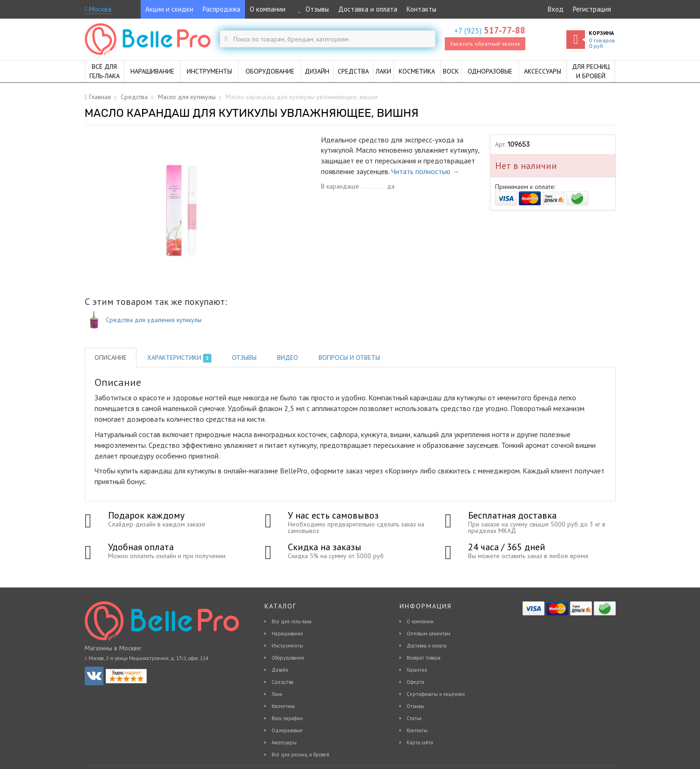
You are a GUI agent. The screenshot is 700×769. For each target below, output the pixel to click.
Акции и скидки (169, 9)
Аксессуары (284, 742)
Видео (288, 358)
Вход (556, 9)
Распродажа (221, 9)
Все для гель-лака (292, 621)
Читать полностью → (425, 171)
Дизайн (280, 670)
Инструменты (287, 646)
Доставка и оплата (368, 9)
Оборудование (288, 658)
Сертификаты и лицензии (436, 694)
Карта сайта (420, 742)
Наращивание (287, 634)
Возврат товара (424, 658)
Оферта (415, 682)
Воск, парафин (287, 718)
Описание (111, 358)
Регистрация (592, 9)
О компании (268, 9)
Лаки (277, 694)
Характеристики (180, 358)
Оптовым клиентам (428, 634)
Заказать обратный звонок (485, 44)
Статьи (414, 718)
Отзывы (312, 9)
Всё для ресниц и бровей (300, 755)
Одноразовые (287, 730)
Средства (282, 682)
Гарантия (417, 670)
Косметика (283, 706)
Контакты (421, 9)
